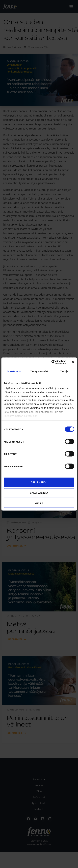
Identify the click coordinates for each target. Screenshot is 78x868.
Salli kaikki (39, 482)
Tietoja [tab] (64, 371)
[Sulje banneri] (73, 362)
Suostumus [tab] (14, 371)
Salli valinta (39, 493)
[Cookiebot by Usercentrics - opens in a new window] (51, 362)
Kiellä (39, 503)
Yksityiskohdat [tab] (39, 371)
